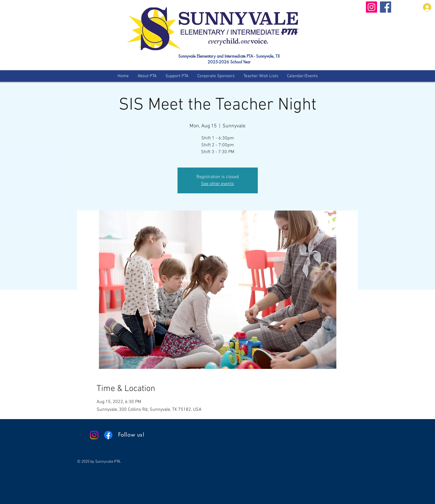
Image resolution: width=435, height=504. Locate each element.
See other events (217, 184)
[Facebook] (386, 7)
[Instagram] (371, 7)
